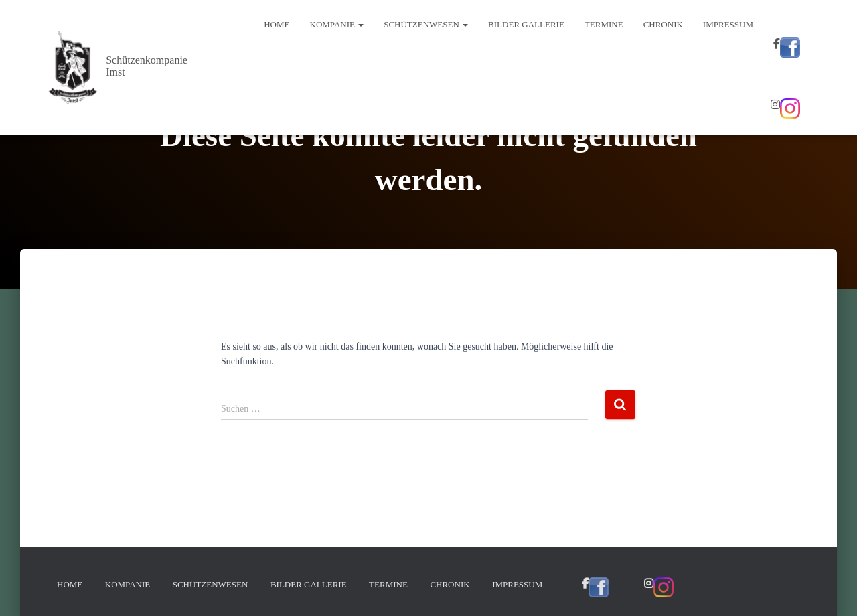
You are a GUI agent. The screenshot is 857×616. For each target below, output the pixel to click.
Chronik (663, 24)
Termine (604, 24)
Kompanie (337, 24)
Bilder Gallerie (526, 24)
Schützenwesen (426, 24)
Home (277, 24)
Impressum (728, 24)
